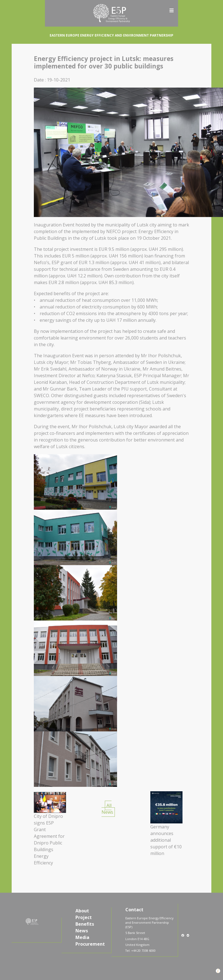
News (82, 931)
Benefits (85, 924)
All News (107, 809)
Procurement (90, 944)
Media (82, 937)
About (82, 911)
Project (84, 917)
